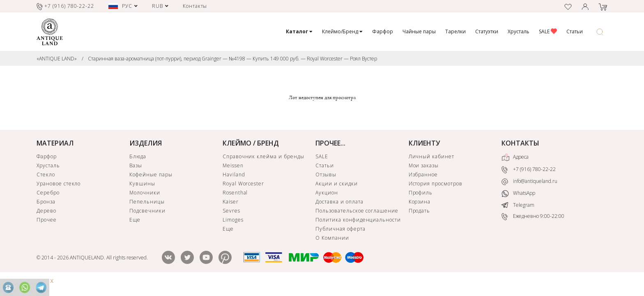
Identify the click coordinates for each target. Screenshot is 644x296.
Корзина (420, 202)
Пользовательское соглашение (357, 211)
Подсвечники (147, 211)
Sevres (231, 211)
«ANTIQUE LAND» (57, 59)
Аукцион (327, 193)
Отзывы (326, 175)
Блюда (138, 156)
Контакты (195, 6)
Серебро (48, 193)
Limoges (233, 220)
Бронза (46, 202)
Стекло (46, 175)
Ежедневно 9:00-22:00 (533, 216)
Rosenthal (235, 193)
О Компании (332, 238)
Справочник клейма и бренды (263, 156)
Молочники (145, 193)
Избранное (423, 175)
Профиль (421, 193)
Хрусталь (519, 31)
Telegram (518, 205)
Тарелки (455, 31)
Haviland (234, 175)
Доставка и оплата (339, 202)
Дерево (46, 211)
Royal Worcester (243, 184)
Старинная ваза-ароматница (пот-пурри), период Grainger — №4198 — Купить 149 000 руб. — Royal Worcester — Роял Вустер (232, 59)
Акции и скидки (336, 184)
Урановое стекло (59, 184)
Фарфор (383, 31)
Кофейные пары (151, 175)
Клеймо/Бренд (342, 31)
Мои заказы (424, 165)
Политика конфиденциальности (358, 220)
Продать (420, 211)
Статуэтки (487, 31)
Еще (135, 220)
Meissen (233, 165)
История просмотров (436, 184)
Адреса (515, 157)
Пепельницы (147, 202)
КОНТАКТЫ (520, 143)
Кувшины (142, 184)
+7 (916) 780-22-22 (529, 170)
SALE (548, 31)
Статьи (575, 31)
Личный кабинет (431, 156)
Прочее (47, 220)
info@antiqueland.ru (529, 181)
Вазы (136, 165)
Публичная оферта (340, 229)
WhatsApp (518, 193)
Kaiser (231, 202)
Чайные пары (419, 31)
